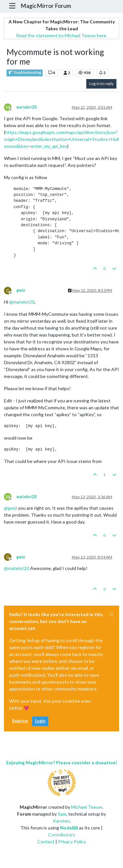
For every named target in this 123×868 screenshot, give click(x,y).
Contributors (62, 835)
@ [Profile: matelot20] (22, 302)
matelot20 (26, 107)
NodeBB (69, 828)
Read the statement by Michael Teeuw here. (62, 35)
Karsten (61, 821)
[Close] (112, 614)
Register (20, 721)
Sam (62, 814)
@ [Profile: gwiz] (10, 508)
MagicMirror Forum (46, 6)
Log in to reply (101, 83)
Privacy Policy (72, 841)
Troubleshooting (25, 73)
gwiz (21, 290)
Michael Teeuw (87, 807)
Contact (46, 841)
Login (40, 721)
